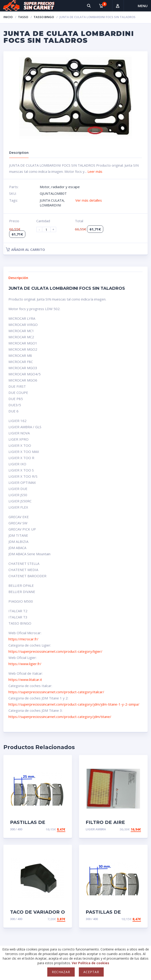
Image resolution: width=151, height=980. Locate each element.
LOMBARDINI (50, 205)
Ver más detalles (89, 200)
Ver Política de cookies (90, 963)
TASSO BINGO (44, 17)
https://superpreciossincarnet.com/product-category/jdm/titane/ (60, 717)
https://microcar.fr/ (23, 639)
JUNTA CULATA (52, 200)
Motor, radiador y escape (60, 187)
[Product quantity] (48, 229)
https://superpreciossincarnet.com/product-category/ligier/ (55, 651)
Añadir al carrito (25, 249)
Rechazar (61, 972)
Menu (143, 6)
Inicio (8, 17)
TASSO (23, 17)
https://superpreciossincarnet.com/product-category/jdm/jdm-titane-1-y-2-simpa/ (74, 704)
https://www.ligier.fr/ (25, 664)
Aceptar (91, 972)
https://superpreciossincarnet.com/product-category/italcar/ (56, 692)
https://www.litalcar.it (25, 680)
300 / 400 (16, 829)
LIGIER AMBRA (96, 829)
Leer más (95, 171)
